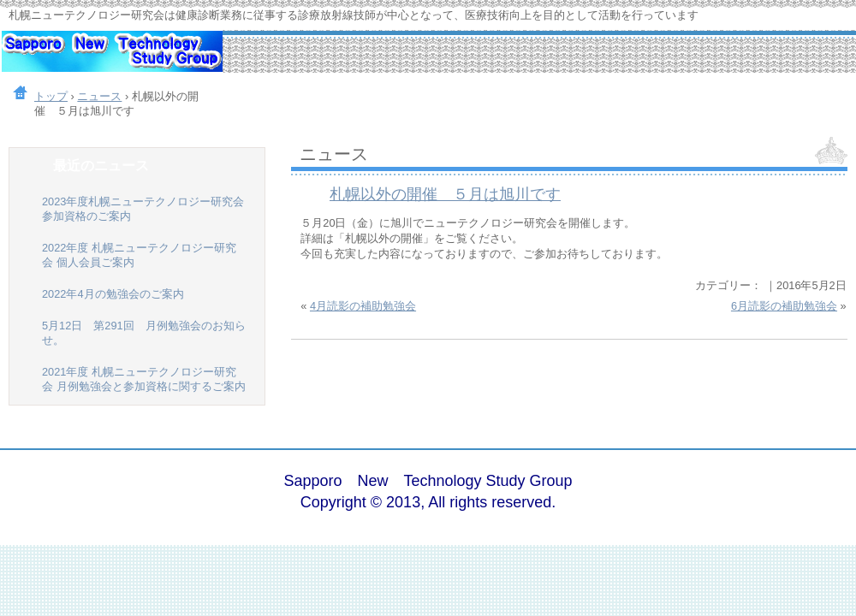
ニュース (334, 154)
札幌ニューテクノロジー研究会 (111, 60)
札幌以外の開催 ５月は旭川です (445, 194)
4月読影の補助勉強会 (363, 306)
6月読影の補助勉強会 (784, 306)
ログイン (800, 493)
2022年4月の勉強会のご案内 (113, 294)
